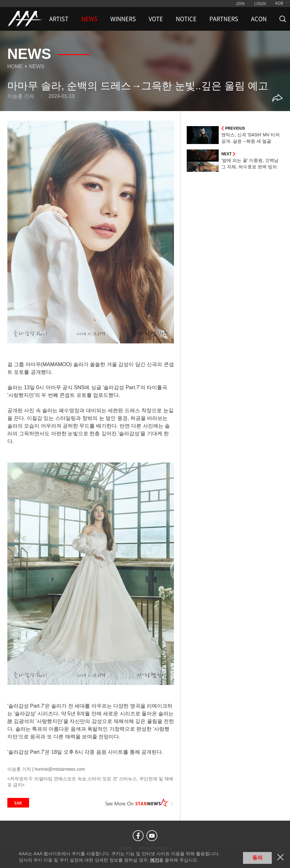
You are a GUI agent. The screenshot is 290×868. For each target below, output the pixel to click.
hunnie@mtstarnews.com (60, 769)
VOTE (156, 19)
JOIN (240, 4)
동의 (257, 858)
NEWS (89, 19)
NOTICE (186, 19)
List (18, 803)
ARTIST (59, 19)
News (37, 66)
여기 (154, 860)
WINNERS (123, 19)
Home (15, 66)
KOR (279, 3)
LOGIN (260, 4)
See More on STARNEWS (139, 803)
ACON (259, 19)
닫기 (280, 857)
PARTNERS (224, 19)
